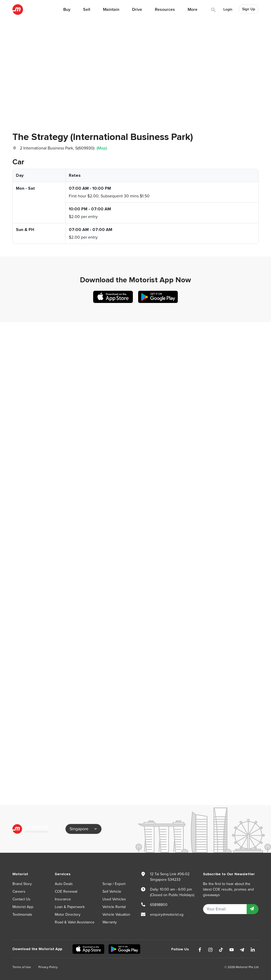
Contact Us (21, 899)
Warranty (110, 922)
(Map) (102, 148)
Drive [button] (137, 10)
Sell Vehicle (112, 891)
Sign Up (249, 9)
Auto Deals (64, 884)
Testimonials (22, 915)
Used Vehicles (114, 899)
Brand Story (22, 884)
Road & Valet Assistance (75, 922)
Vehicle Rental (114, 907)
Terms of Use (22, 967)
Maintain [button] (111, 10)
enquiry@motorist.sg (167, 915)
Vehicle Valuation (116, 915)
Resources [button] (165, 10)
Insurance (63, 899)
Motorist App (23, 907)
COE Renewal (66, 891)
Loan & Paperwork (70, 907)
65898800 (159, 905)
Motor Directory (68, 915)
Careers (19, 891)
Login (228, 9)
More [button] (193, 10)
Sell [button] (87, 10)
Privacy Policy (48, 967)
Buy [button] (67, 10)
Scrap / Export (114, 884)
